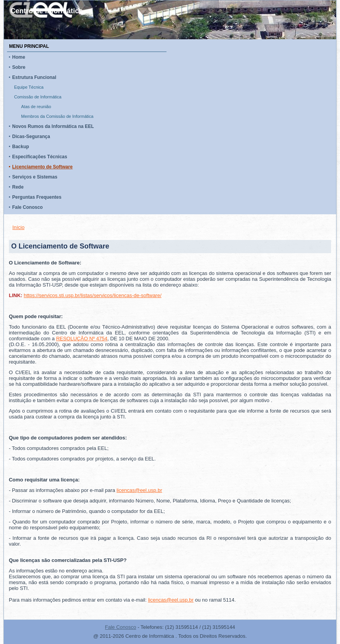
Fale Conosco (27, 207)
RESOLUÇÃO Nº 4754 (82, 339)
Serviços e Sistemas (35, 177)
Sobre (19, 67)
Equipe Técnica (29, 87)
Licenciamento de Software (42, 167)
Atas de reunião (36, 107)
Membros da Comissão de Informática (57, 116)
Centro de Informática (47, 11)
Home (18, 57)
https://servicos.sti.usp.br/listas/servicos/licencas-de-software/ (93, 295)
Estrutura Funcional (34, 77)
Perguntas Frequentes (37, 197)
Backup (20, 147)
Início (18, 227)
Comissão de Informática (38, 97)
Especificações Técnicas (39, 157)
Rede (18, 187)
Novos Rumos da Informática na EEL (53, 126)
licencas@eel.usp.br (139, 490)
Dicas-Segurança (31, 136)
